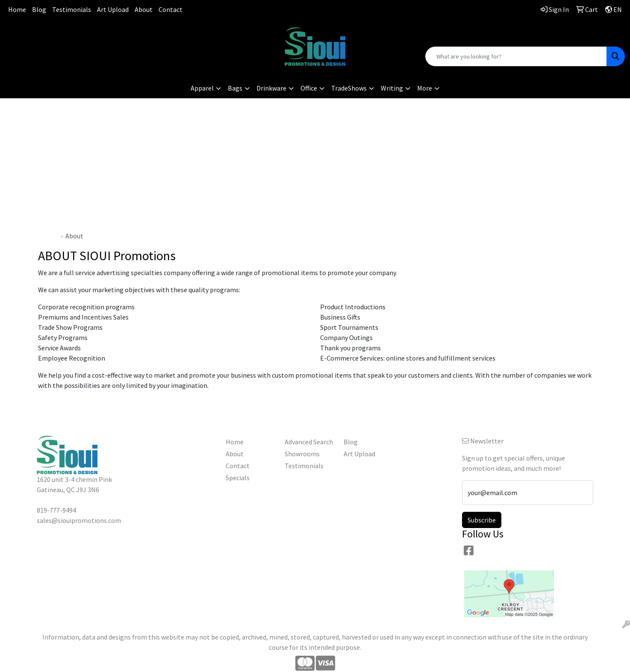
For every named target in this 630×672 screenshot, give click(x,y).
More (425, 88)
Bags (235, 88)
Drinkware (271, 88)
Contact (171, 9)
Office (309, 88)
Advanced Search (309, 442)
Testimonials (72, 9)
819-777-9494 (105, 32)
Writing (392, 88)
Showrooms (302, 454)
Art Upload (113, 9)
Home (17, 9)
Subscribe (482, 520)
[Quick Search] (516, 56)
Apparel (202, 88)
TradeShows (349, 88)
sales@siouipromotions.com (105, 43)
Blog (39, 9)
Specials (238, 478)
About (144, 9)
